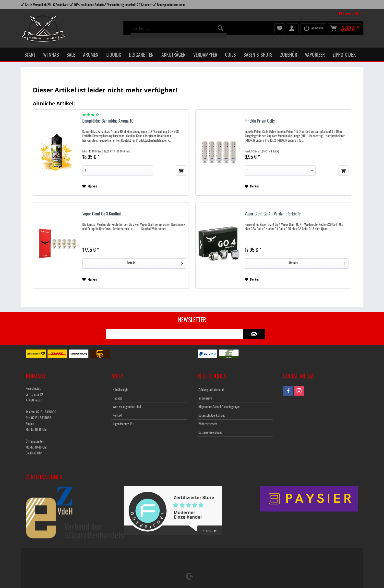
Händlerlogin (120, 389)
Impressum (205, 398)
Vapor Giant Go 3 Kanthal (102, 214)
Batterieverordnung (210, 432)
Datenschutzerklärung (212, 415)
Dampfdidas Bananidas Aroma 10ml (110, 121)
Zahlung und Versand (211, 389)
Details (155, 262)
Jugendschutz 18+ (123, 424)
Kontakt (117, 415)
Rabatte (117, 398)
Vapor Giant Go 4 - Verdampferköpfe (273, 214)
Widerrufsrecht (208, 424)
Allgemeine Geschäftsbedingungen (219, 407)
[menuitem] (179, 31)
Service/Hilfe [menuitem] (349, 13)
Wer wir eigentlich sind (127, 407)
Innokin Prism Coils (260, 121)
